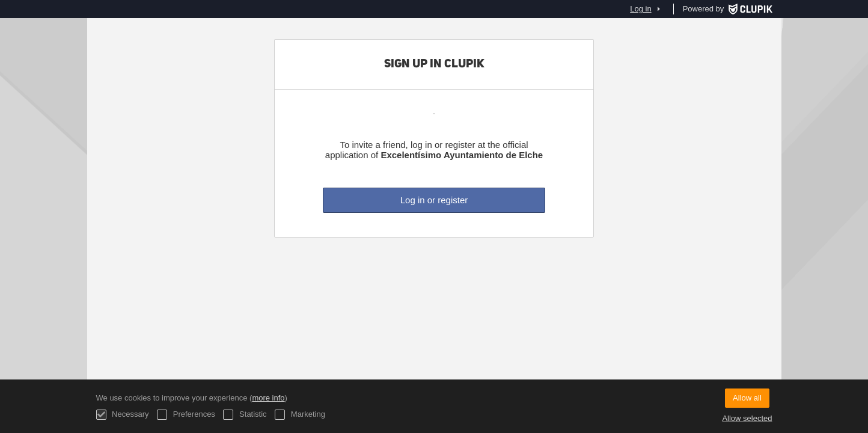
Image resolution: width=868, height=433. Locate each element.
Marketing (300, 415)
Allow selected (747, 418)
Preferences (186, 415)
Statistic (245, 415)
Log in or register (434, 200)
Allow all (747, 398)
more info (268, 398)
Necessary (123, 415)
